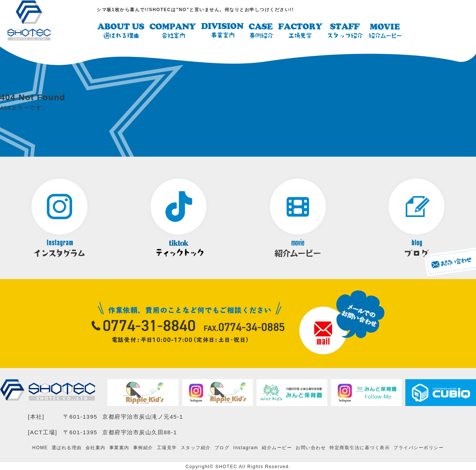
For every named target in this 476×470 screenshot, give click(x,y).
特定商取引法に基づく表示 (360, 447)
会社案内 (96, 447)
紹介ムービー (277, 447)
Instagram (246, 447)
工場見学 (167, 447)
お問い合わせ (311, 447)
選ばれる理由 (67, 447)
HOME (40, 447)
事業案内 (119, 447)
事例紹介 (143, 447)
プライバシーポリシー (419, 447)
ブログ (222, 447)
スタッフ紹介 (196, 447)
